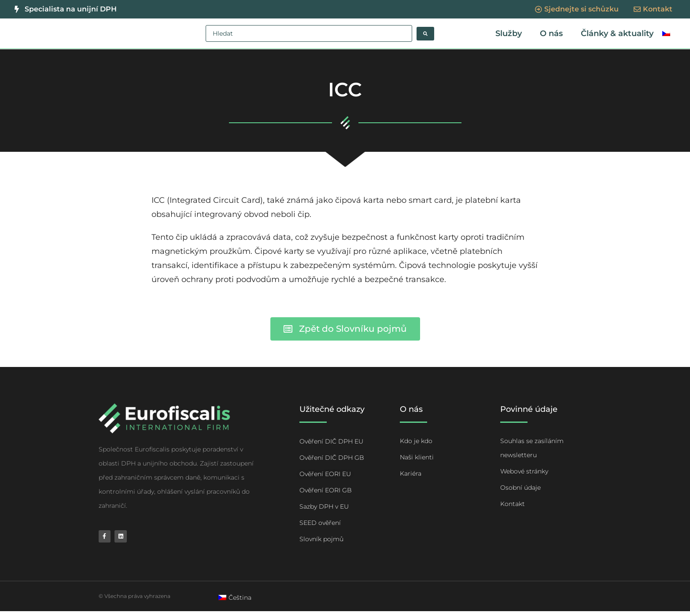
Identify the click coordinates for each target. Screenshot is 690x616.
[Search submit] (425, 34)
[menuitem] (666, 36)
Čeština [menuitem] (240, 602)
